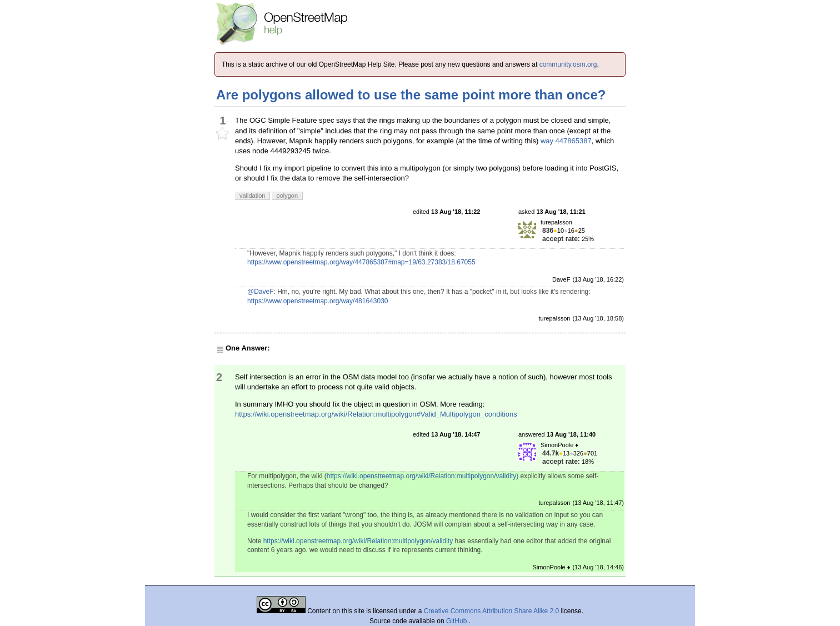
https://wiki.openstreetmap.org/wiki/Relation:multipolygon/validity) (423, 476)
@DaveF (261, 292)
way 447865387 (566, 141)
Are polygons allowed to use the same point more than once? (411, 95)
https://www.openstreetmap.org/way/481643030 (318, 301)
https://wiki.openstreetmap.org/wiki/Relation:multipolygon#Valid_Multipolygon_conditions (376, 414)
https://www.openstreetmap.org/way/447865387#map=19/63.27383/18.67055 (361, 262)
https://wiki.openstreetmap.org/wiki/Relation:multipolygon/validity (358, 541)
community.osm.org (568, 64)
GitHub (457, 621)
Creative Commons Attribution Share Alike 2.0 (491, 611)
